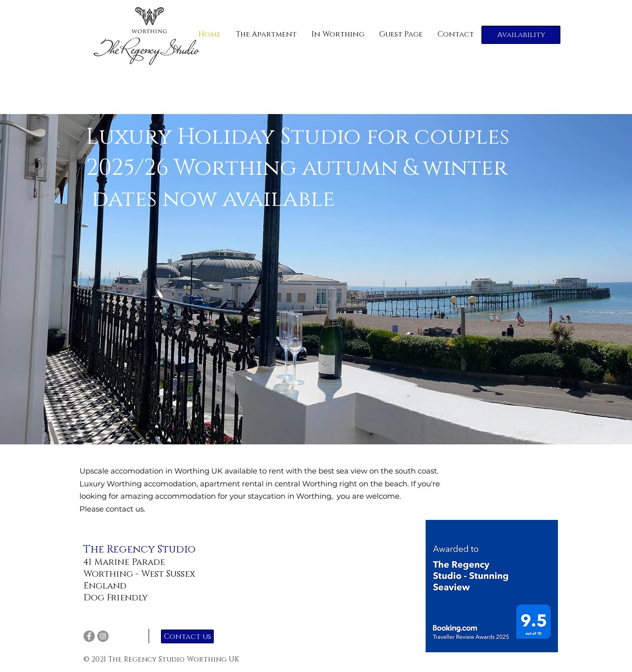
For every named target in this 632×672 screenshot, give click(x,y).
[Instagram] (103, 636)
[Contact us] (187, 636)
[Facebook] (89, 636)
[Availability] (521, 35)
